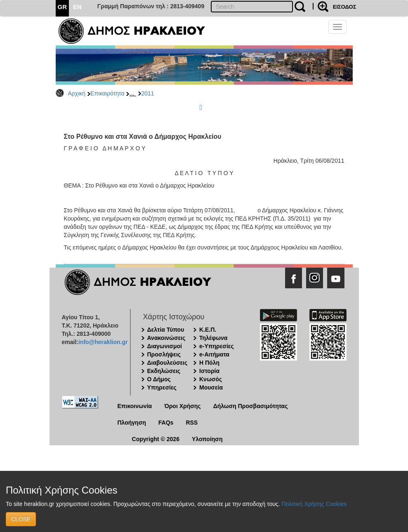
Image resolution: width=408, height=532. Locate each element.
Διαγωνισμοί (165, 346)
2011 (147, 93)
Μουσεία (211, 387)
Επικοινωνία (135, 406)
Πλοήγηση (132, 423)
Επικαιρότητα (107, 93)
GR (62, 7)
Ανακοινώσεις (166, 338)
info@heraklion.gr (103, 342)
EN (77, 7)
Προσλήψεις (164, 354)
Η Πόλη (209, 363)
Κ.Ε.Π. (208, 330)
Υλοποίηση (207, 439)
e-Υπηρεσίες (217, 346)
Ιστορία (209, 371)
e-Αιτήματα (214, 354)
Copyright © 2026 (156, 439)
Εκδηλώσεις (164, 371)
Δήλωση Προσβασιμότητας (251, 406)
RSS (192, 423)
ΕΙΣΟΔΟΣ (345, 7)
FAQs (166, 423)
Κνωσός (211, 379)
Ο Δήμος (159, 379)
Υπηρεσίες (162, 387)
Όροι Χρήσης (183, 406)
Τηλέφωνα (213, 338)
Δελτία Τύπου (166, 330)
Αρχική (77, 93)
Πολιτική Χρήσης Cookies (314, 504)
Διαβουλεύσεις (167, 363)
